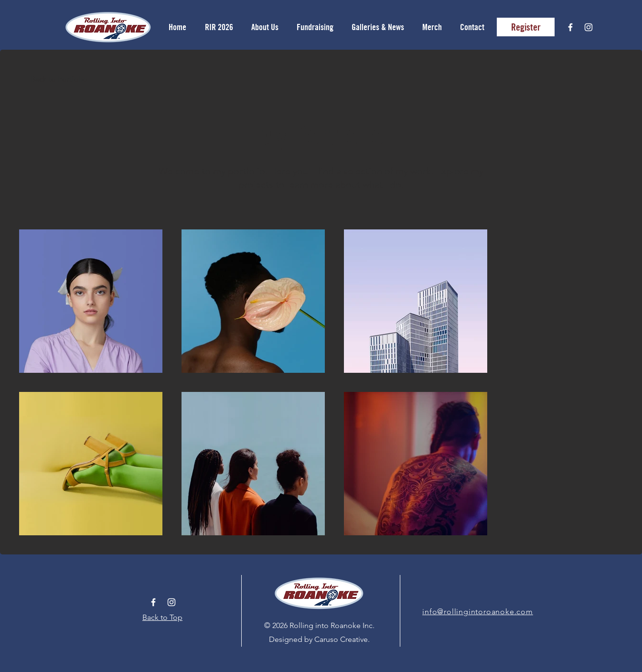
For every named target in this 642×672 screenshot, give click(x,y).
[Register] (526, 27)
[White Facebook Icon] (570, 27)
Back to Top (162, 617)
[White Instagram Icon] (588, 27)
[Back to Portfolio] (53, 79)
